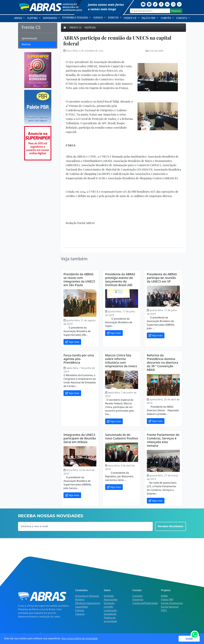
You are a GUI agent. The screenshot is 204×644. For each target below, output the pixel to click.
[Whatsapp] (179, 4)
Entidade (109, 596)
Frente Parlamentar (172, 603)
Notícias (26, 44)
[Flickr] (149, 4)
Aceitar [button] (189, 639)
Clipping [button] (33, 18)
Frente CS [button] (130, 18)
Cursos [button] (98, 18)
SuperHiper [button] (50, 18)
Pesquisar (176, 11)
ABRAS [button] (18, 18)
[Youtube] (143, 4)
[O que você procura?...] (150, 11)
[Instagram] (173, 4)
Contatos (138, 596)
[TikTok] (155, 4)
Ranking (80, 600)
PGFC (164, 610)
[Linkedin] (167, 4)
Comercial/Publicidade (145, 603)
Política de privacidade (110, 619)
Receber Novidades (171, 526)
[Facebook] (161, 4)
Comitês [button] (166, 18)
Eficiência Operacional (88, 603)
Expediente (110, 614)
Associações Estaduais (111, 601)
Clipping (80, 614)
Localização (110, 610)
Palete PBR (167, 600)
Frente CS (75, 28)
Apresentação (29, 38)
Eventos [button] (114, 18)
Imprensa (138, 600)
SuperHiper (82, 607)
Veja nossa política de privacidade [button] (79, 638)
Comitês (108, 607)
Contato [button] (182, 18)
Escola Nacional (170, 607)
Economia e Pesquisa (87, 596)
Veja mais (72, 342)
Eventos (80, 610)
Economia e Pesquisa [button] (75, 18)
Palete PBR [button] (149, 18)
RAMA (164, 596)
